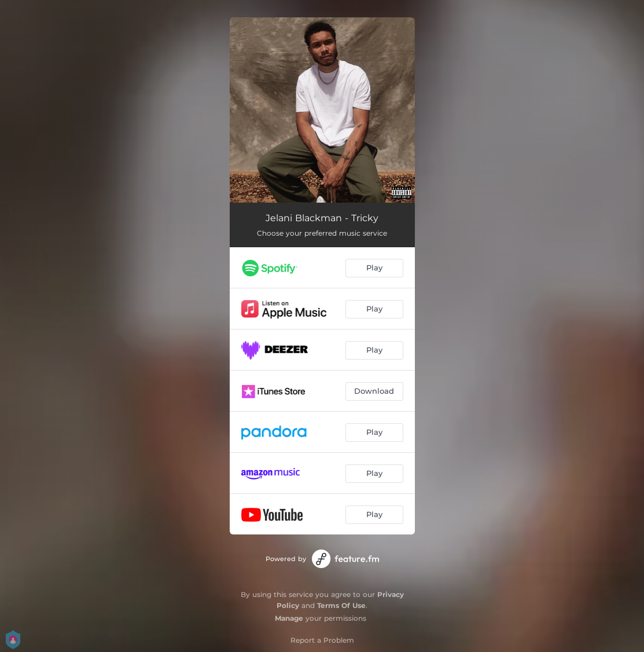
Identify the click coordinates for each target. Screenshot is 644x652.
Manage (289, 618)
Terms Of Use (341, 605)
